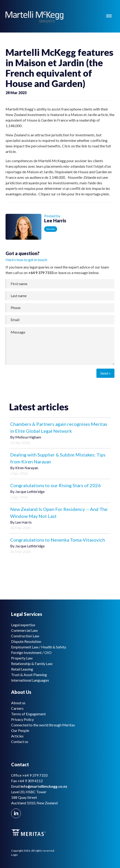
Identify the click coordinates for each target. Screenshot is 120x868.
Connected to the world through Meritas (43, 725)
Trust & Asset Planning (29, 675)
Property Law (22, 658)
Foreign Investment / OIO (31, 652)
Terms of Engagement (28, 714)
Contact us (20, 741)
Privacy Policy (22, 719)
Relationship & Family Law (32, 664)
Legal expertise (23, 625)
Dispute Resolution (26, 641)
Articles (17, 736)
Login (14, 855)
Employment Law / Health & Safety (39, 647)
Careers (17, 708)
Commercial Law (24, 630)
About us (18, 703)
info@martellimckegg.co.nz (44, 786)
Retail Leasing (22, 669)
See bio (51, 229)
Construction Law (25, 636)
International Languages (30, 680)
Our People (20, 730)
